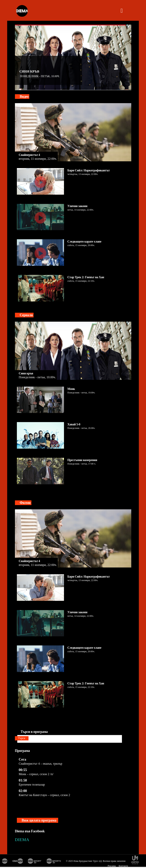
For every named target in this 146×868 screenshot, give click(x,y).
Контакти (123, 866)
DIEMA (22, 840)
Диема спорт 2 (54, 861)
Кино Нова (18, 861)
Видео (24, 97)
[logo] (22, 11)
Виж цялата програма (39, 820)
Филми (25, 503)
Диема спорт (35, 861)
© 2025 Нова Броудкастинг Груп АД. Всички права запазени (96, 861)
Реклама (112, 866)
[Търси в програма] (70, 739)
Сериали (26, 315)
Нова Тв (5, 861)
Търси (22, 738)
